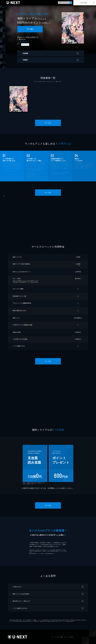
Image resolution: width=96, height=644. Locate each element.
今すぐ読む (84, 3)
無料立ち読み (25, 45)
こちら (28, 178)
